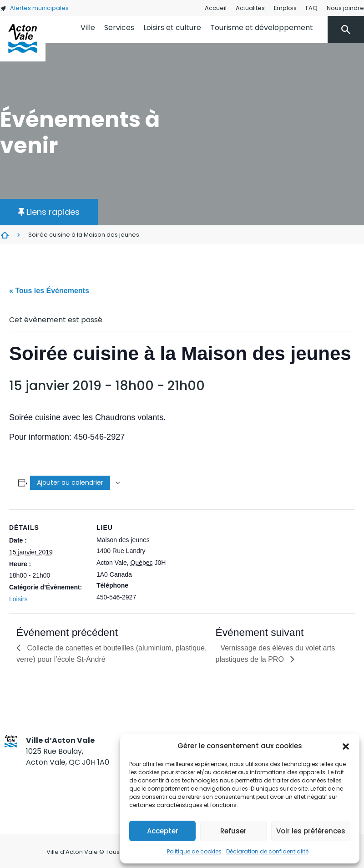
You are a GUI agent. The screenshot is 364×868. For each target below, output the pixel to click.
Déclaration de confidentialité (267, 851)
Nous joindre (345, 8)
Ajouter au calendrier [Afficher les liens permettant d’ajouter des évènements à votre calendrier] (70, 482)
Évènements (5, 235)
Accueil (216, 8)
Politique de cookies (194, 851)
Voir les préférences (311, 831)
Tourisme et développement (262, 28)
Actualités (250, 8)
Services (119, 28)
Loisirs (18, 599)
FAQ (312, 8)
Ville (88, 28)
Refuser (233, 831)
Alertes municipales (34, 8)
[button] (346, 746)
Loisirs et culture (172, 28)
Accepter (163, 831)
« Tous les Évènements (49, 291)
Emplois (285, 8)
